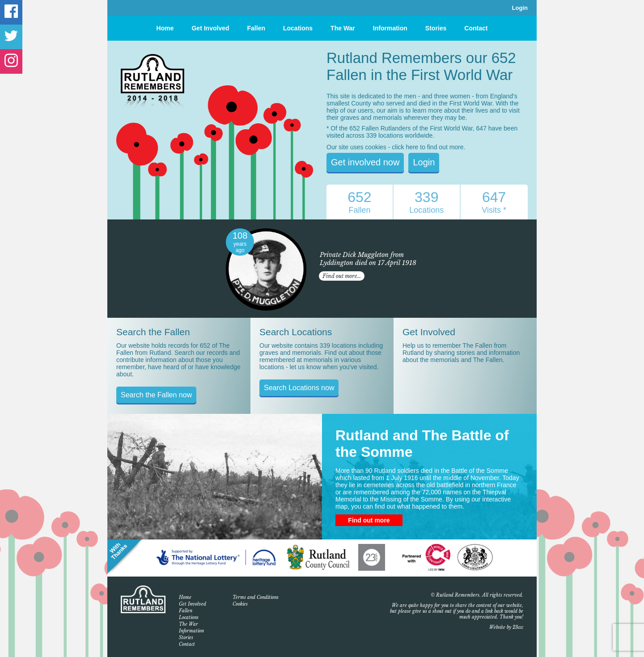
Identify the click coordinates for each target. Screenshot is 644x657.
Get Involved (210, 28)
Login (520, 8)
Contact (476, 28)
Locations (298, 28)
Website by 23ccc (506, 627)
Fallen (256, 28)
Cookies (240, 604)
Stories (436, 28)
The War (343, 28)
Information (390, 28)
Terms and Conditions (256, 597)
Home (165, 28)
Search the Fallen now (156, 395)
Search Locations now (299, 388)
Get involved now (365, 162)
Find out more (369, 520)
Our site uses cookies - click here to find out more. (396, 147)
